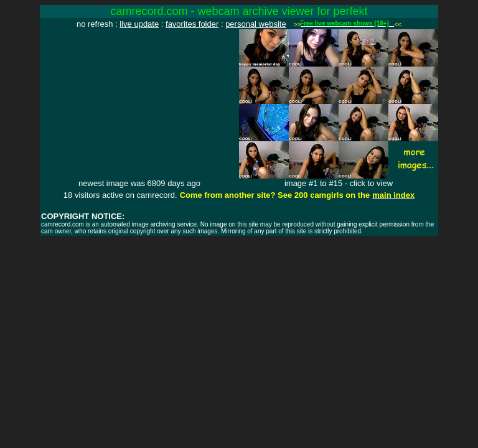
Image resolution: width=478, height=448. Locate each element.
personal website (256, 24)
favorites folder (192, 24)
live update (139, 24)
